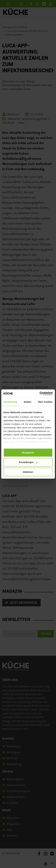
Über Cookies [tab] (45, 402)
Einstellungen (28, 462)
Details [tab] (27, 402)
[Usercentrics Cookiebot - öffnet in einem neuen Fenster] (40, 394)
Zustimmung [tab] (10, 402)
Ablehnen (28, 472)
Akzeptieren (28, 452)
